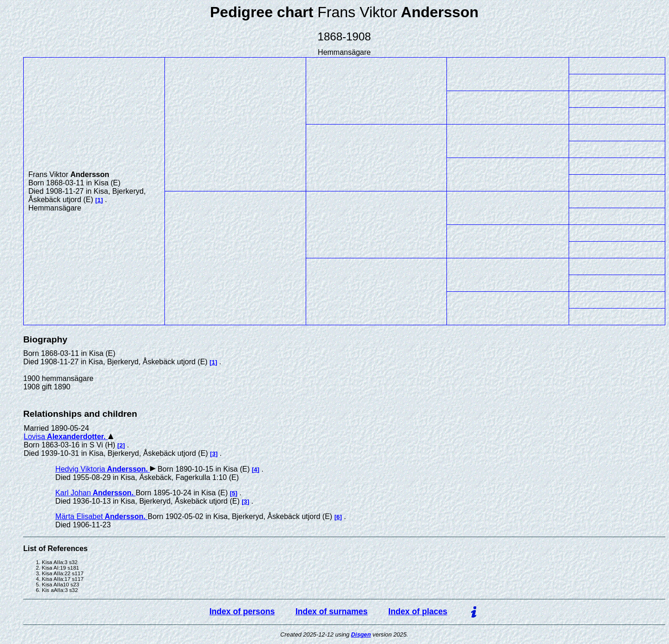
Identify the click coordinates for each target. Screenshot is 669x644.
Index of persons (242, 611)
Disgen (361, 634)
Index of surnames (331, 611)
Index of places (418, 611)
